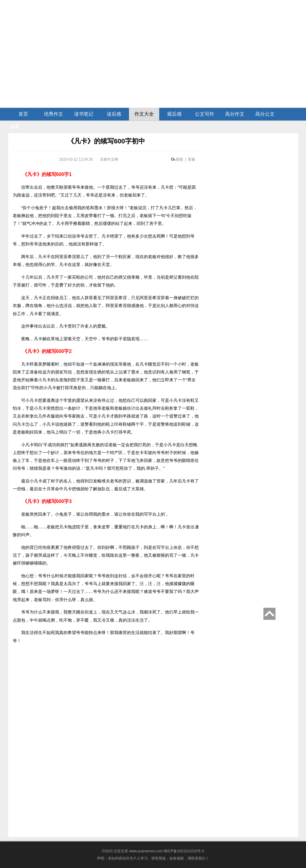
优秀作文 (53, 114)
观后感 (174, 114)
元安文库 (121, 851)
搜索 (14, 127)
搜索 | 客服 (185, 159)
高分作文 (235, 114)
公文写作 (205, 114)
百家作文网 (109, 159)
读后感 (114, 114)
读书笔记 (84, 114)
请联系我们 (197, 858)
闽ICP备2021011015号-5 (184, 851)
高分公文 (265, 114)
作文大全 (144, 114)
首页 (23, 114)
